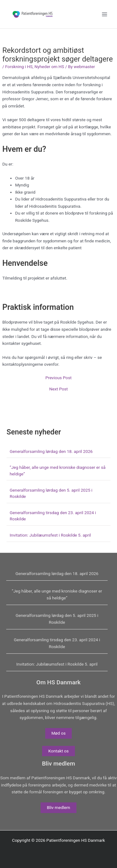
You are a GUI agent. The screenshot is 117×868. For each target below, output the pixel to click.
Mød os (59, 733)
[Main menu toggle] (105, 14)
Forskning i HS (19, 67)
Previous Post (59, 378)
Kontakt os (58, 751)
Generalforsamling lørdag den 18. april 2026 (51, 451)
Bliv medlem (58, 807)
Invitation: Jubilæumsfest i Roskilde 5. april (50, 535)
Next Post (59, 389)
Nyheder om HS (49, 67)
